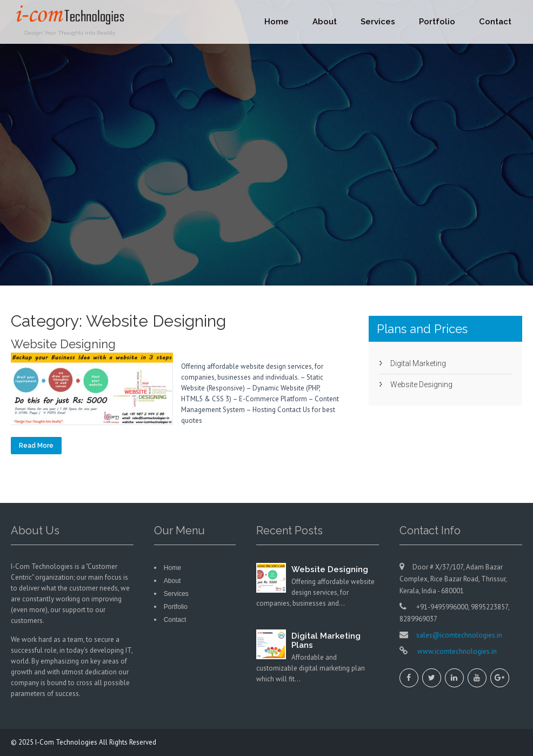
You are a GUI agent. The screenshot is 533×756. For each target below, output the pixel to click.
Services (378, 22)
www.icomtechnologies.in (456, 651)
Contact (495, 22)
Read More (36, 446)
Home (277, 22)
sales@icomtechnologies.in (459, 635)
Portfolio (437, 22)
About (325, 22)
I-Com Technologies (67, 742)
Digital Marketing (418, 363)
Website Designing (63, 344)
